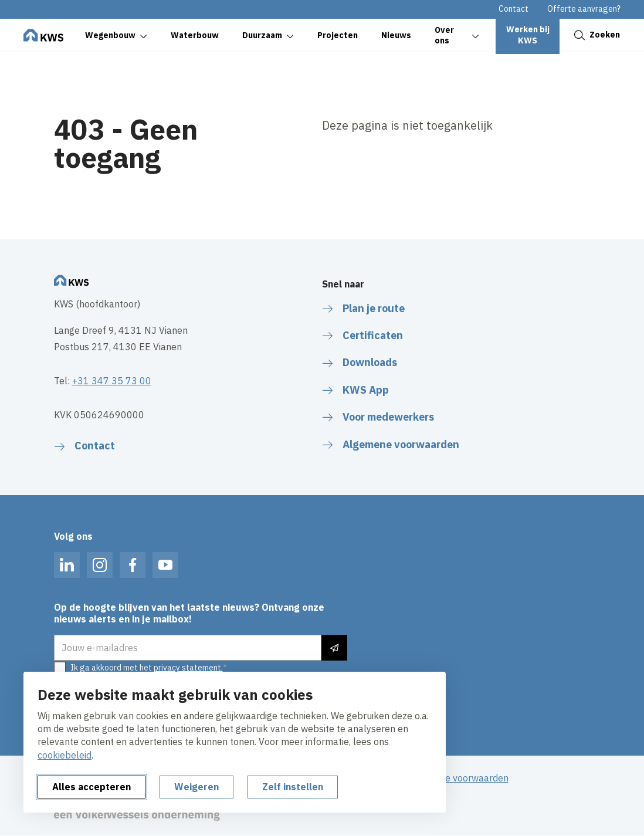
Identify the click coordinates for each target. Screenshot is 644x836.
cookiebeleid (65, 755)
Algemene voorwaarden (458, 778)
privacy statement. (188, 668)
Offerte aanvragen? (584, 9)
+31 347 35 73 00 (112, 381)
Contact (513, 9)
